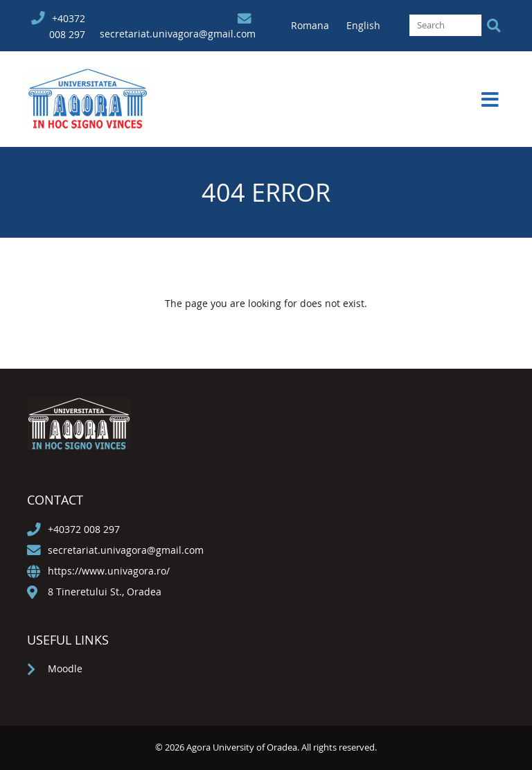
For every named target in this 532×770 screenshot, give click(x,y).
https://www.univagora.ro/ (109, 571)
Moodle (65, 668)
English (363, 25)
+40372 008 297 (84, 529)
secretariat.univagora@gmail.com (178, 34)
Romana (311, 25)
